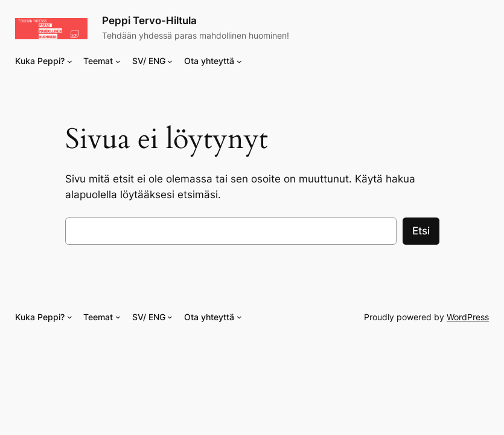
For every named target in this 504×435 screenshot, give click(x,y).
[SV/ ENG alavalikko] (170, 61)
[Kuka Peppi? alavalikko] (70, 61)
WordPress (468, 317)
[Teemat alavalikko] (118, 61)
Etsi (421, 231)
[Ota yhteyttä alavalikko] (239, 61)
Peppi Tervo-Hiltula (149, 21)
